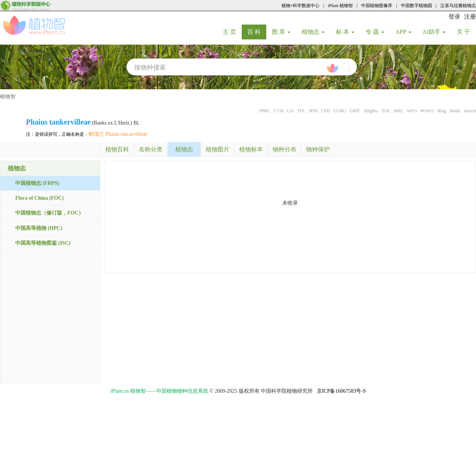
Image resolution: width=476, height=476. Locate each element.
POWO (427, 111)
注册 (470, 17)
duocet (470, 111)
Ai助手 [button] (434, 32)
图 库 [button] (281, 32)
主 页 (232, 32)
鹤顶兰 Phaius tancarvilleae (118, 134)
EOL (386, 111)
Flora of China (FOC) (39, 198)
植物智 (8, 97)
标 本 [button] (345, 32)
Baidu (455, 111)
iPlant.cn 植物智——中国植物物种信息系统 (159, 391)
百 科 (257, 32)
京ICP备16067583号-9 (341, 391)
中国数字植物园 (416, 6)
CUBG (340, 111)
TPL (301, 111)
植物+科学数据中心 (301, 6)
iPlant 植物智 (340, 6)
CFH (326, 111)
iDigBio (371, 111)
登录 (454, 17)
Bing (442, 111)
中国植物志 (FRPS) (37, 183)
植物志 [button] (313, 32)
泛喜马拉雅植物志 (458, 6)
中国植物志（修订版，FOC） (49, 213)
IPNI (313, 111)
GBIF (355, 111)
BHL (399, 111)
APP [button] (403, 32)
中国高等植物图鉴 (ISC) (43, 243)
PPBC (265, 111)
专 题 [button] (375, 32)
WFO (412, 111)
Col (290, 111)
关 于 (466, 32)
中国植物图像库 (377, 6)
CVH (279, 111)
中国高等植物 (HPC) (39, 228)
